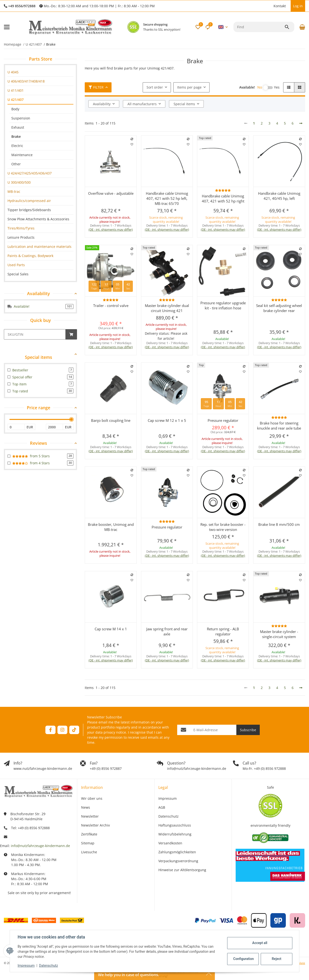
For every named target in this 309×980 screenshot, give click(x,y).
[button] (269, 6)
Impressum (26, 966)
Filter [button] (96, 87)
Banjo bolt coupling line (111, 420)
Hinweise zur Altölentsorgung (182, 870)
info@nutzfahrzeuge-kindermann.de (40, 846)
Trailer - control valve (111, 306)
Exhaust (18, 127)
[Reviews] (223, 190)
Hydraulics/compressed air (29, 201)
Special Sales (18, 274)
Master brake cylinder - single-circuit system (279, 634)
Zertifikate (89, 834)
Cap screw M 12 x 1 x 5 (167, 420)
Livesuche (89, 852)
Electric (17, 146)
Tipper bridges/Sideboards (29, 210)
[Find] (259, 27)
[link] (40, 72)
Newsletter (90, 816)
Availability (102, 104)
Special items (184, 104)
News (86, 807)
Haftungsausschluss (175, 825)
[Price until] (54, 427)
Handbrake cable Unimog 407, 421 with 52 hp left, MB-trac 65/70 (167, 198)
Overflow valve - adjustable (111, 193)
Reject (277, 959)
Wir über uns (92, 798)
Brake (16, 136)
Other (16, 164)
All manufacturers (142, 104)
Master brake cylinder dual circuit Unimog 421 (167, 308)
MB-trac (14, 191)
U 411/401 (16, 90)
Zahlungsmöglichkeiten (177, 852)
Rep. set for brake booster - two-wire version (223, 527)
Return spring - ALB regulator (223, 631)
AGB (162, 807)
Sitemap (88, 843)
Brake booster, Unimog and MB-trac (111, 527)
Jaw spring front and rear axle (167, 631)
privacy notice (115, 732)
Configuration (243, 959)
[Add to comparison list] (132, 139)
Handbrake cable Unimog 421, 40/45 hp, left (279, 196)
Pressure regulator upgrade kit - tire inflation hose (223, 305)
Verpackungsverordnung (178, 861)
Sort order (155, 87)
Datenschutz (49, 966)
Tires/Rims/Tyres (21, 228)
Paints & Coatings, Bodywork (30, 256)
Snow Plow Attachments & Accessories (38, 219)
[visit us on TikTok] (74, 730)
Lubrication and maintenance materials (39, 247)
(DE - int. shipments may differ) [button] (111, 229)
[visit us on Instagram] (62, 730)
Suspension (21, 118)
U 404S (13, 72)
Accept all (260, 943)
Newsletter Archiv (95, 825)
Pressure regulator (223, 420)
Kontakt (280, 6)
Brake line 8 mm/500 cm (279, 524)
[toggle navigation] (7, 27)
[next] (301, 123)
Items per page (189, 87)
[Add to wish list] (132, 144)
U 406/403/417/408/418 (26, 81)
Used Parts (16, 265)
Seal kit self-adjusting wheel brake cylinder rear (279, 308)
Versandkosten (170, 843)
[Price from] (16, 427)
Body (15, 109)
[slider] (71, 419)
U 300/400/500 (19, 182)
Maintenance (22, 155)
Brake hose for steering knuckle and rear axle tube (279, 426)
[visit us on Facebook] (50, 730)
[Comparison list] (208, 27)
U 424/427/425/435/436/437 (30, 173)
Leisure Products (21, 237)
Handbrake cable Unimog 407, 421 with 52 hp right (223, 198)
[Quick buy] (35, 334)
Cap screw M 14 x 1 (111, 629)
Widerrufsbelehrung (175, 834)
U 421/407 (16, 100)
